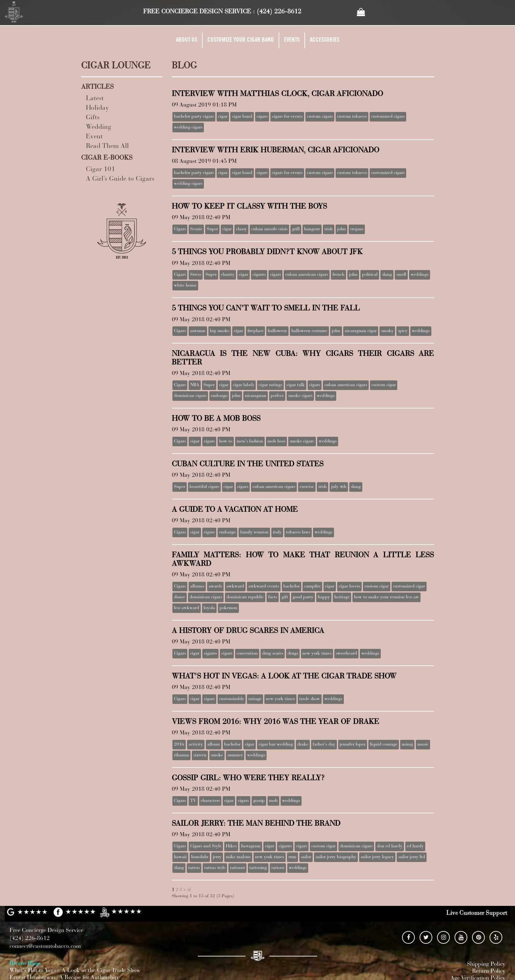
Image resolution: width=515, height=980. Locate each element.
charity (228, 275)
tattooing (258, 868)
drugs (293, 654)
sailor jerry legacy (377, 857)
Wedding (99, 127)
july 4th (339, 487)
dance (180, 597)
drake (303, 745)
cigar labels (244, 385)
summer (235, 755)
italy (277, 532)
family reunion (254, 532)
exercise (307, 487)
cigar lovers (349, 587)
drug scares (273, 654)
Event (94, 137)
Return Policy (489, 971)
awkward (235, 587)
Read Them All (107, 146)
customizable (232, 699)
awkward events (264, 587)
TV (193, 801)
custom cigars (320, 117)
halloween (277, 331)
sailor (306, 857)
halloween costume (309, 331)
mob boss (276, 441)
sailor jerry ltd (412, 857)
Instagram (251, 846)
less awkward (187, 608)
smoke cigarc (302, 441)
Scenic (196, 229)
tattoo (194, 868)
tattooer (237, 868)
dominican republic (245, 597)
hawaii (180, 857)
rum (292, 857)
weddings (420, 275)
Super (212, 229)
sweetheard (346, 654)
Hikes (231, 846)
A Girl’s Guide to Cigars (120, 179)
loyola (209, 608)
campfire (312, 587)
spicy (403, 331)
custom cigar (384, 385)
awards (215, 587)
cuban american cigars (307, 275)
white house (185, 286)
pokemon (228, 608)
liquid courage (384, 745)
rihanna (181, 755)
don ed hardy (390, 846)
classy (241, 229)
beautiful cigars (204, 487)
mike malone (238, 857)
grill (296, 229)
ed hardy (415, 846)
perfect (277, 396)
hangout (312, 229)
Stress (196, 275)
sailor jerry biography (336, 857)
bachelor (292, 587)
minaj (407, 745)
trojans (357, 229)
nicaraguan (256, 396)
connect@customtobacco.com (45, 947)
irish (329, 229)
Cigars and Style (206, 846)
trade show (310, 699)
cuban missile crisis (269, 229)
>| (189, 890)
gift (285, 597)
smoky (387, 331)
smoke (217, 755)
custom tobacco (352, 117)
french (338, 275)
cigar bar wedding (276, 745)
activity (196, 745)
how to (226, 441)
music (423, 745)
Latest (95, 99)
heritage (342, 597)
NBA (195, 385)
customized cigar (409, 587)
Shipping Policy (486, 964)
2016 (179, 745)
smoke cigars (300, 396)
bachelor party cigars (194, 117)
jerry (217, 857)
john (341, 229)
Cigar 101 (101, 170)
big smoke (220, 331)
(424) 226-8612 (279, 12)
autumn (198, 331)
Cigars (180, 229)
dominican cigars (190, 396)
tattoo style (215, 868)
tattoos (278, 868)
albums (197, 587)
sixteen (200, 755)
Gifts (93, 118)
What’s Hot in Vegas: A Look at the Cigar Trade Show (75, 971)
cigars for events (287, 117)
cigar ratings (270, 385)
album (214, 745)
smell (401, 275)
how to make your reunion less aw (386, 597)
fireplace (255, 331)
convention (247, 654)
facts (273, 597)
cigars (262, 117)
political (370, 275)
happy (324, 597)
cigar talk (296, 385)
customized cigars (388, 117)
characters (210, 801)
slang (387, 275)
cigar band (242, 117)
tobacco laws (298, 532)
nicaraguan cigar (361, 331)
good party (303, 597)
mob (273, 801)
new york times (317, 654)
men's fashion (250, 441)
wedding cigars (188, 128)
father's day (324, 745)
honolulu (200, 857)
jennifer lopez (353, 745)
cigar (223, 117)
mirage (255, 699)
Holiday (97, 108)
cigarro (259, 275)
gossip (259, 801)
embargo (219, 396)
